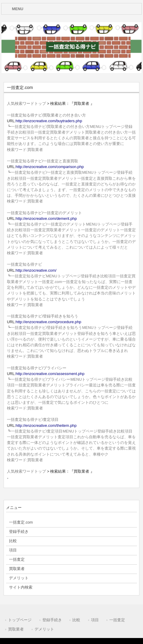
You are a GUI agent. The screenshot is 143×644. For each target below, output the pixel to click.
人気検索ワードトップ (26, 103)
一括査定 (117, 620)
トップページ (20, 620)
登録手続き (52, 620)
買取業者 (16, 629)
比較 (76, 620)
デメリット (44, 629)
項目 (95, 620)
